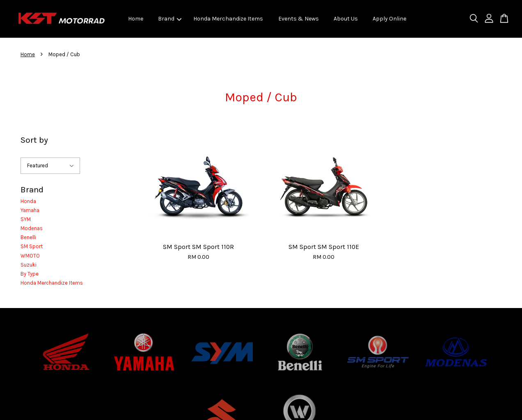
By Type (30, 274)
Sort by (34, 140)
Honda (28, 201)
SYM (26, 219)
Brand (170, 19)
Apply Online (389, 19)
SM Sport (32, 246)
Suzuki (29, 265)
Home (136, 19)
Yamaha (30, 210)
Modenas (32, 228)
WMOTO (30, 256)
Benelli (28, 237)
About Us (346, 19)
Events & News (299, 19)
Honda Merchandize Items (228, 19)
